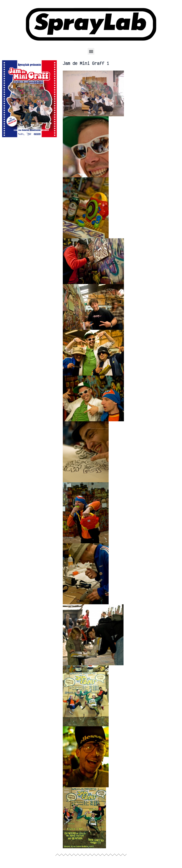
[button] (91, 51)
